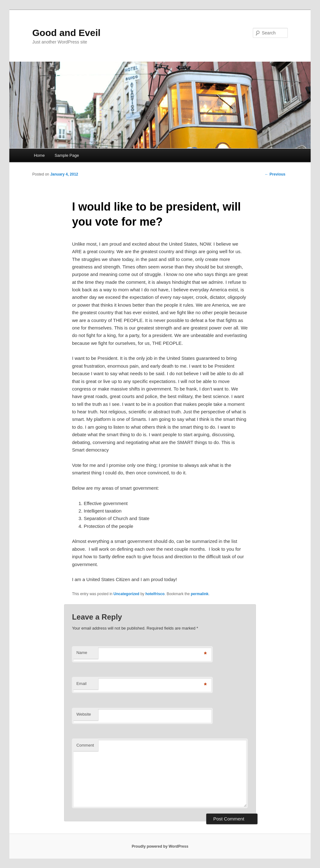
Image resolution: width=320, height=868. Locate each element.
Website (84, 714)
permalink (200, 594)
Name (82, 653)
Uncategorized (126, 594)
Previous (275, 174)
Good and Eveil (66, 33)
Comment (85, 745)
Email (81, 684)
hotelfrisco (155, 594)
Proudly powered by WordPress (160, 846)
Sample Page (67, 155)
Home (39, 155)
